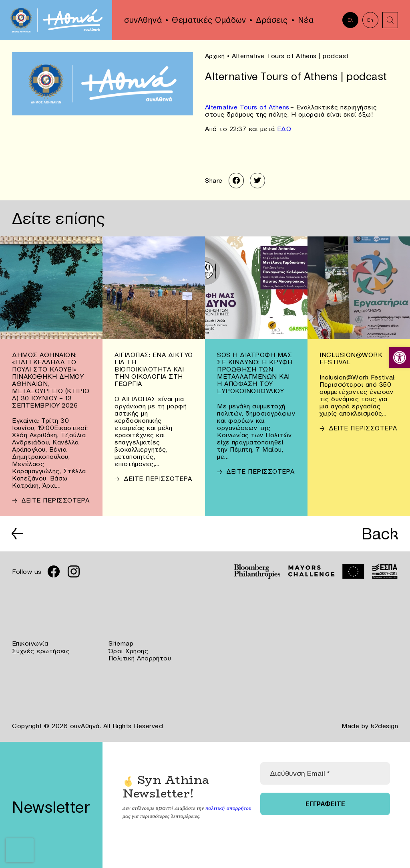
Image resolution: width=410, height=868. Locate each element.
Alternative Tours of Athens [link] (247, 107)
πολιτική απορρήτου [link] (228, 807)
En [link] (370, 20)
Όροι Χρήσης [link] (129, 651)
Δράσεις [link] (272, 20)
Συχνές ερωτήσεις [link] (41, 651)
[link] (400, 357)
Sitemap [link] (121, 644)
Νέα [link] (306, 20)
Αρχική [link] (215, 56)
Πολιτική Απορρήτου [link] (140, 658)
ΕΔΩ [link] (284, 128)
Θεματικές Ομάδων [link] (209, 20)
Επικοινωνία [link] (30, 644)
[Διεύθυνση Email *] (325, 773)
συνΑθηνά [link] (143, 20)
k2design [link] (384, 725)
